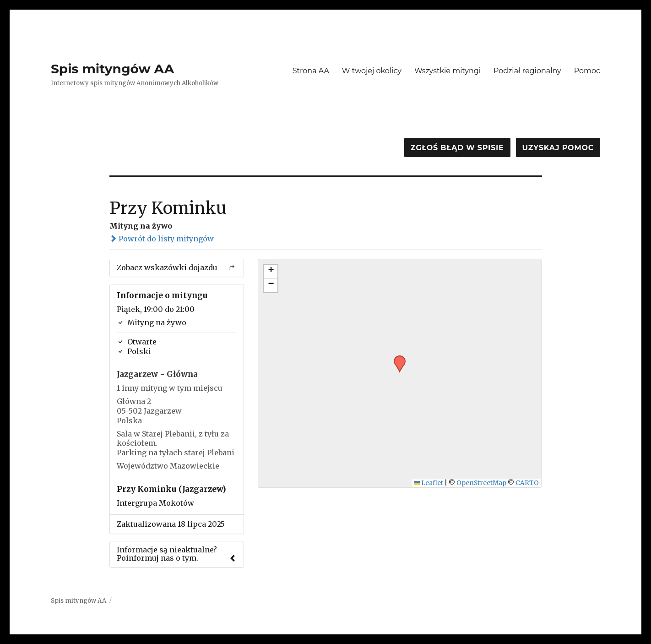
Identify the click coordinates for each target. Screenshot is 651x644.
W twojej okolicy (372, 71)
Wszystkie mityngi (448, 71)
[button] (396, 358)
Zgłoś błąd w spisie (457, 148)
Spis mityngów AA (112, 69)
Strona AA (311, 71)
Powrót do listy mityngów (162, 239)
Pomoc (587, 71)
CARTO (527, 483)
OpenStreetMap (481, 483)
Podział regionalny (527, 71)
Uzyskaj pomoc (558, 148)
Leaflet (429, 483)
